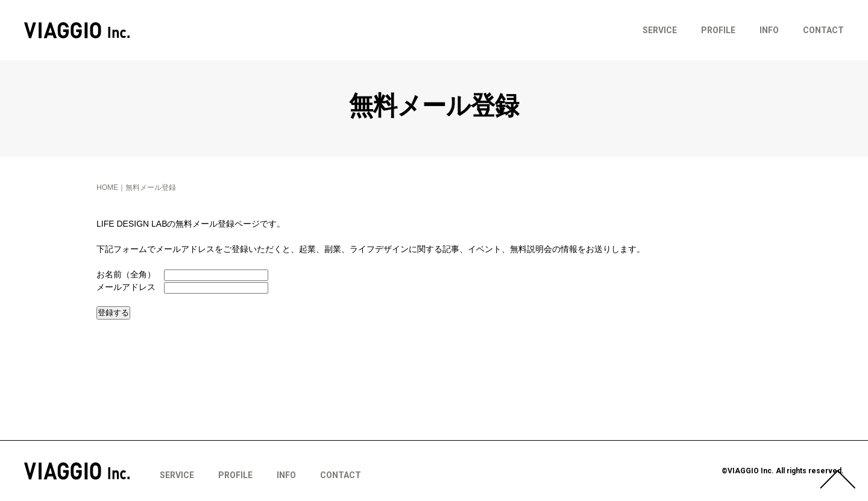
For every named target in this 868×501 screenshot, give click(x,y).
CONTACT (823, 30)
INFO (769, 30)
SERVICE (660, 30)
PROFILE (718, 30)
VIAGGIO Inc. (77, 30)
